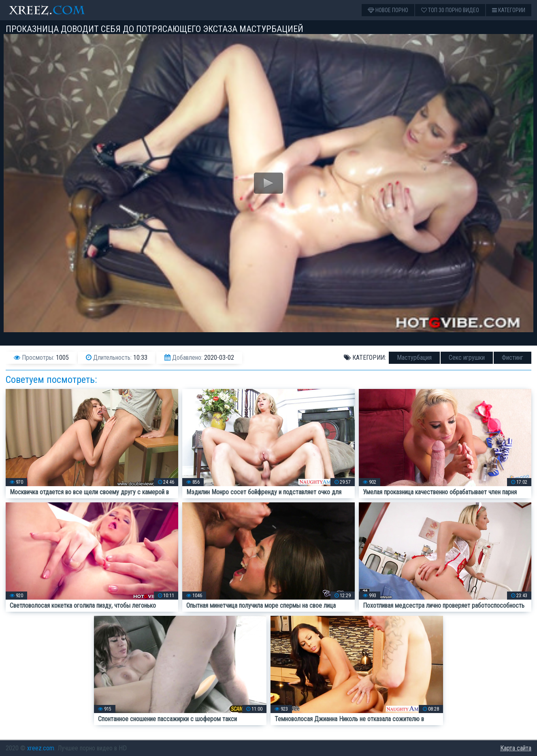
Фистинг (512, 358)
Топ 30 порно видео (450, 10)
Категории (509, 10)
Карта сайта (516, 748)
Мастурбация (414, 358)
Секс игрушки (467, 358)
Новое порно (388, 10)
